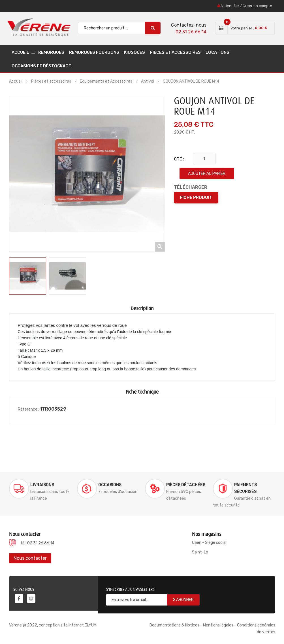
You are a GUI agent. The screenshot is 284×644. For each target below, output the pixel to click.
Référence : (28, 409)
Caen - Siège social (209, 543)
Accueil (20, 52)
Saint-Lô (200, 552)
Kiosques (134, 52)
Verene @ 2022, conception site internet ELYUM (53, 625)
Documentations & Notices (174, 625)
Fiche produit (196, 198)
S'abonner (183, 600)
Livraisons (42, 485)
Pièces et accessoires (175, 52)
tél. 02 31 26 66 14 (37, 543)
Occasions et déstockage (41, 66)
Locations (217, 52)
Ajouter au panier (207, 174)
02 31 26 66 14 (191, 32)
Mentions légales (218, 625)
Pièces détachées (186, 485)
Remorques (51, 52)
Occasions (110, 485)
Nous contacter (30, 558)
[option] (28, 276)
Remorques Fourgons (94, 52)
